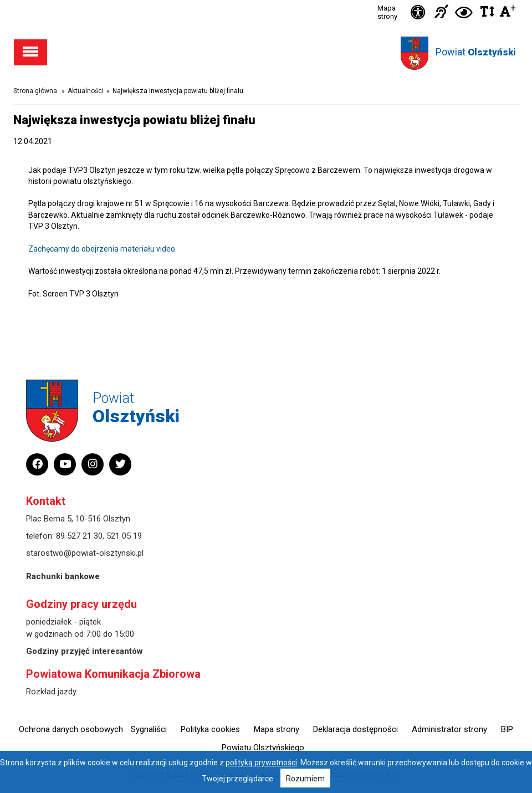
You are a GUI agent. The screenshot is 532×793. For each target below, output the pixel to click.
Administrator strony (449, 729)
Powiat (476, 52)
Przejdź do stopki (266, 0)
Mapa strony (387, 12)
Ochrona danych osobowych (71, 729)
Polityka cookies (210, 729)
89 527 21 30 (79, 536)
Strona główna (35, 91)
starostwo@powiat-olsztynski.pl (85, 553)
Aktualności (86, 91)
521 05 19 (124, 536)
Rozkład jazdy (51, 692)
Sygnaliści (149, 729)
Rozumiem (305, 779)
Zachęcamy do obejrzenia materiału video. (103, 249)
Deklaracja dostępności (355, 729)
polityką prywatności (261, 763)
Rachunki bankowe (63, 576)
